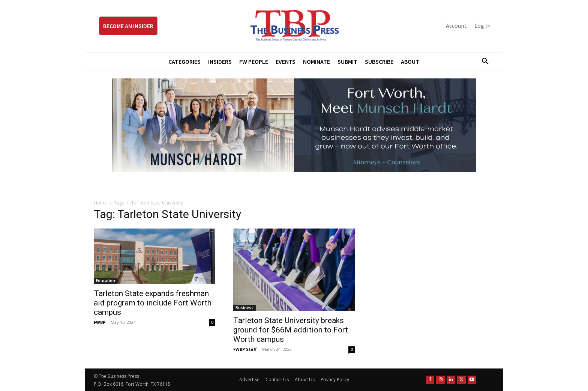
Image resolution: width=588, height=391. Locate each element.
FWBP (100, 322)
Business (244, 308)
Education (106, 281)
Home (100, 203)
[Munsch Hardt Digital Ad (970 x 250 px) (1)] (294, 125)
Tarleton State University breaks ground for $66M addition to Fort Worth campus (291, 330)
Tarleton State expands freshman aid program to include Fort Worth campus (153, 303)
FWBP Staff (245, 349)
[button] (482, 62)
